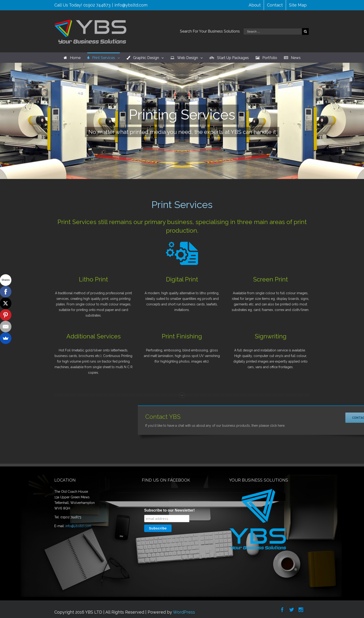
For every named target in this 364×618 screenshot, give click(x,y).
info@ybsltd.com (131, 5)
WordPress (184, 612)
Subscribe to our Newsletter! (169, 510)
